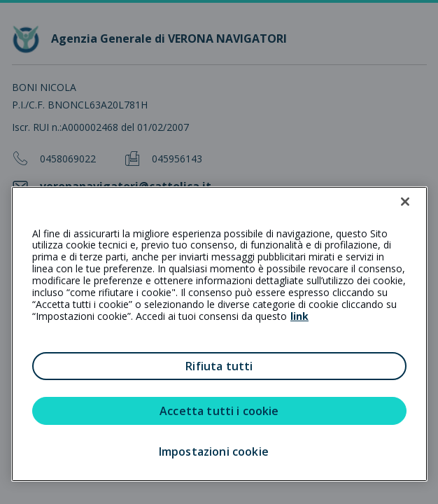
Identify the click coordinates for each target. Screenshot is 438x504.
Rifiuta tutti (219, 366)
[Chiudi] (405, 202)
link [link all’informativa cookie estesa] (299, 316)
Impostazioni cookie (214, 451)
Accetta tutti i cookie (219, 411)
